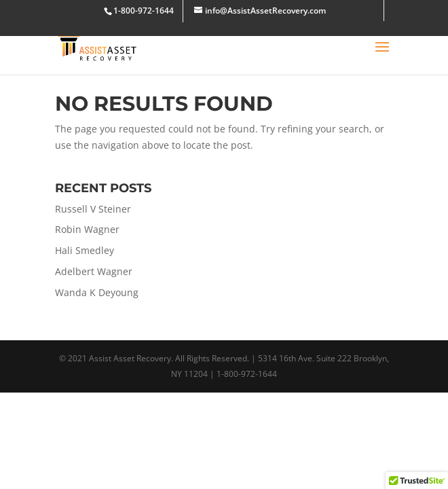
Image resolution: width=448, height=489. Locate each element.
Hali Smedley (85, 250)
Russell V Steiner (93, 209)
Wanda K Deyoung (97, 292)
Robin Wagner (87, 229)
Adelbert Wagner (94, 271)
